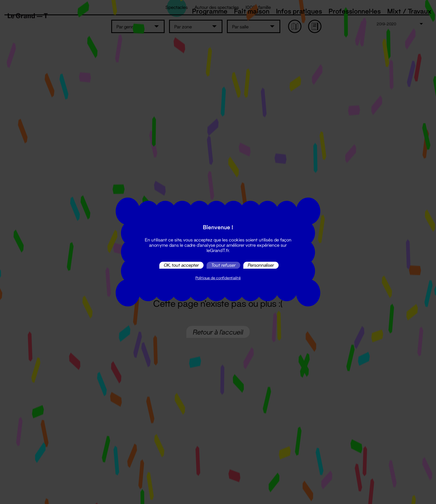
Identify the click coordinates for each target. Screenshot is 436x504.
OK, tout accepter (181, 265)
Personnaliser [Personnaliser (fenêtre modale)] (261, 265)
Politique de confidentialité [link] (218, 278)
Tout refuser (223, 265)
